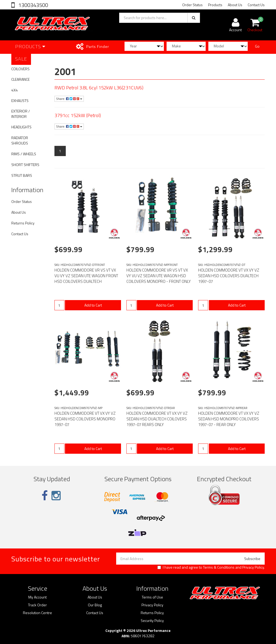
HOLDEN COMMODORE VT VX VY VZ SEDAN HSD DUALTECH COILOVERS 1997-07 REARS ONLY (157, 419)
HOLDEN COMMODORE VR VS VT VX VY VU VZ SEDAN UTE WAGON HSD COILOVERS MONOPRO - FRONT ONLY (159, 276)
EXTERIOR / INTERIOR (21, 114)
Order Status (192, 5)
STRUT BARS (22, 175)
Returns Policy (23, 223)
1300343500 (33, 5)
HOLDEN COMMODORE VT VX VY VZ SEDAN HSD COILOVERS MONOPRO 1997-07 (85, 419)
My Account (37, 597)
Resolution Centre (37, 613)
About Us (235, 5)
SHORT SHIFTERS (25, 165)
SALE (21, 59)
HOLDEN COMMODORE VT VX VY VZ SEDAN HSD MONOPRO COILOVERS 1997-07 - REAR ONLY (229, 419)
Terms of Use (152, 597)
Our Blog (95, 605)
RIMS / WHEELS (24, 154)
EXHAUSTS (20, 101)
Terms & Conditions (219, 567)
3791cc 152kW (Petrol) (78, 115)
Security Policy (152, 621)
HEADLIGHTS (21, 127)
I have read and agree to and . (211, 567)
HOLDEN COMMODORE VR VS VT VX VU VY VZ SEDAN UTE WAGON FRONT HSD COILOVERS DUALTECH (86, 276)
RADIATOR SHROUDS (20, 140)
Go (257, 46)
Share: (69, 99)
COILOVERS (20, 69)
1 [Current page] (60, 151)
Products (215, 5)
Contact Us (256, 5)
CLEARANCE (20, 79)
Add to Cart (93, 305)
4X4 (15, 90)
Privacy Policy (253, 567)
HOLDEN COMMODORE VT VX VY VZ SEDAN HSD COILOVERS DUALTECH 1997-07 (229, 276)
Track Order (37, 605)
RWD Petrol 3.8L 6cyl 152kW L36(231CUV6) (99, 88)
